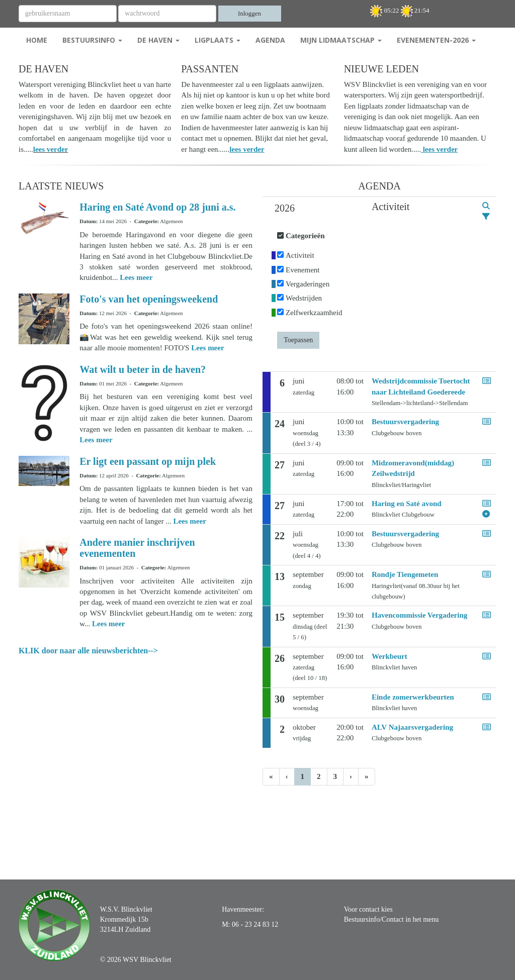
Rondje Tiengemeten (405, 574)
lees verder (51, 149)
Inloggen (249, 13)
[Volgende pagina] (351, 777)
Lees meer (136, 277)
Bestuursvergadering (405, 422)
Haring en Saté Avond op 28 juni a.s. (157, 207)
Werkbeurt (390, 656)
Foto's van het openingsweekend (149, 299)
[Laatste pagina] (367, 777)
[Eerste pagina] (271, 777)
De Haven (158, 40)
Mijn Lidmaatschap (341, 40)
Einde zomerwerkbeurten (413, 697)
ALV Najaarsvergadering (412, 727)
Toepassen (298, 340)
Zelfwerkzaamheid (314, 313)
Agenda (270, 40)
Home (37, 40)
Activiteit (300, 255)
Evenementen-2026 (436, 40)
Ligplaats (218, 40)
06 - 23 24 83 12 (255, 924)
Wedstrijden (304, 298)
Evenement (303, 270)
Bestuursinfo (92, 40)
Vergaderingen (308, 284)
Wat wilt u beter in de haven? (143, 369)
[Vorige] (287, 777)
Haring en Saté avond (407, 504)
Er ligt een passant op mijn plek (148, 461)
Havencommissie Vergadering (419, 615)
